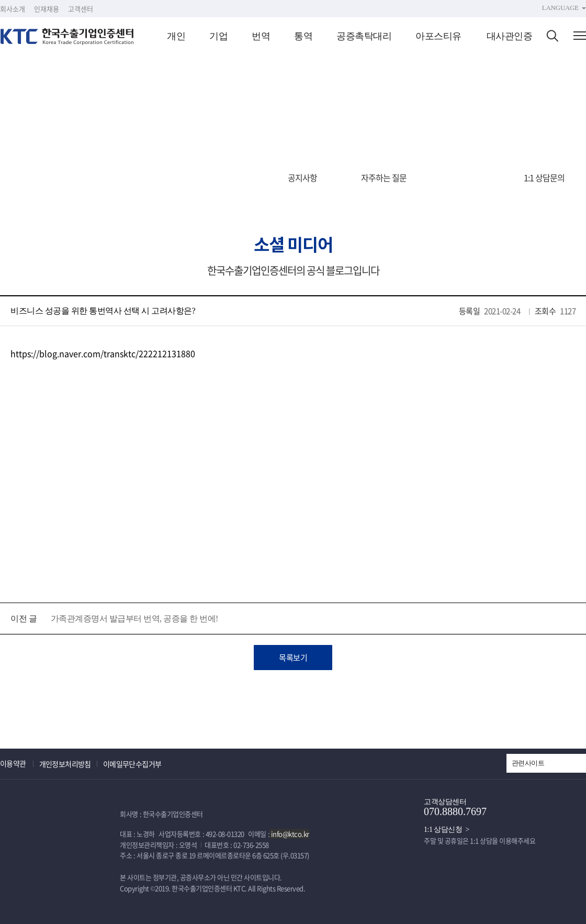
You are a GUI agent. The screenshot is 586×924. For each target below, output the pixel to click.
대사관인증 (510, 36)
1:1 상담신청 (443, 830)
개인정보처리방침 (65, 764)
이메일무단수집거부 (132, 764)
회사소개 (13, 9)
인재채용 (47, 9)
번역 (261, 36)
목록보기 (293, 658)
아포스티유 (438, 36)
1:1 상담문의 (544, 177)
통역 (303, 36)
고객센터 (81, 9)
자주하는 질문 (384, 177)
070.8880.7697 (455, 811)
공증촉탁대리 (364, 36)
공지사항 (302, 177)
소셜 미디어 (465, 177)
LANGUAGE (560, 8)
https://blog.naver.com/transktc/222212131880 (103, 353)
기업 (218, 36)
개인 (176, 36)
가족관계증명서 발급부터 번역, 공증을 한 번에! (134, 619)
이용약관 (13, 763)
